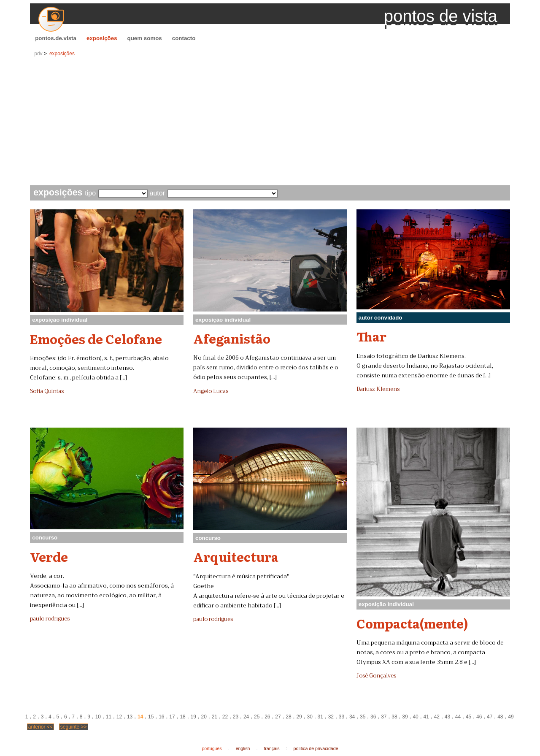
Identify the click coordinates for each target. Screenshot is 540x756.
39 (405, 717)
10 (98, 717)
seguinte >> (74, 727)
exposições (102, 38)
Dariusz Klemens (378, 389)
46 (479, 717)
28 (288, 717)
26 (267, 717)
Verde (49, 556)
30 (310, 717)
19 (193, 717)
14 (140, 717)
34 (352, 717)
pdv (38, 54)
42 (437, 717)
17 (172, 717)
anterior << (40, 727)
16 (161, 717)
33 (342, 717)
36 (373, 717)
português (212, 748)
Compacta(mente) (412, 623)
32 (331, 717)
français (271, 748)
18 (182, 717)
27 (278, 717)
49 (511, 717)
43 (447, 717)
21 (215, 717)
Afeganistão (232, 338)
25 (257, 717)
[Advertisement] (270, 122)
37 (384, 717)
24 (246, 717)
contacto (184, 38)
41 (426, 717)
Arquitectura (236, 556)
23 (236, 717)
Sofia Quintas (47, 391)
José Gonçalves (376, 676)
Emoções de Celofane (96, 339)
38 (394, 717)
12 (119, 717)
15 (151, 717)
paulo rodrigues (50, 619)
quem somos (145, 38)
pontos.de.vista (56, 38)
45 (468, 717)
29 (299, 717)
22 (225, 717)
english (243, 748)
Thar (371, 336)
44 (458, 717)
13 (130, 717)
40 (415, 717)
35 (363, 717)
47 (490, 717)
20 (204, 717)
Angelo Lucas (211, 391)
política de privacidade (316, 748)
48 (500, 717)
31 (320, 717)
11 (109, 717)
